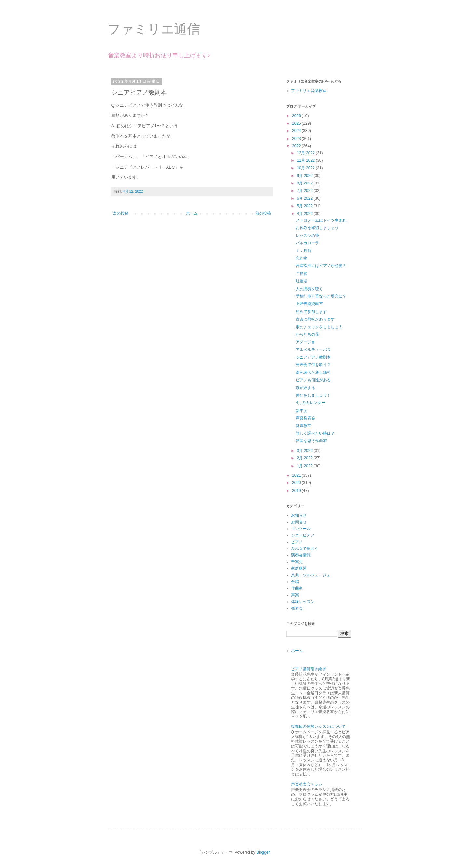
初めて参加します (311, 312)
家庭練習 (299, 568)
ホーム (192, 213)
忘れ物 (301, 258)
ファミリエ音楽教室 (309, 91)
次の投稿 (121, 213)
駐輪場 (301, 281)
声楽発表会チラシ (307, 784)
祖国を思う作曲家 (311, 441)
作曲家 (297, 588)
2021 (297, 475)
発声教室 (303, 426)
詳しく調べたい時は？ (315, 433)
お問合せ (299, 522)
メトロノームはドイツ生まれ (321, 220)
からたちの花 (307, 334)
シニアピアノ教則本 (313, 357)
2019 (297, 491)
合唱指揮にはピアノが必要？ (321, 266)
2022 (297, 146)
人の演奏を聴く (309, 289)
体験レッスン (303, 602)
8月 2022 (305, 183)
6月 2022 (305, 198)
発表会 (297, 608)
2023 (297, 139)
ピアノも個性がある (313, 380)
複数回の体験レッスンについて (318, 726)
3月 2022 (305, 451)
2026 (297, 116)
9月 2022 (305, 176)
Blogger (263, 852)
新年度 (301, 411)
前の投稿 (263, 213)
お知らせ (299, 515)
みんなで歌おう (305, 549)
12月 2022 (306, 153)
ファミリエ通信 (154, 29)
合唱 (295, 582)
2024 (297, 131)
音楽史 (297, 562)
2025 (297, 123)
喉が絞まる (305, 388)
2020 (297, 483)
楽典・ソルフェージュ (311, 575)
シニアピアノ (303, 535)
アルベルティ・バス (313, 350)
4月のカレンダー (310, 403)
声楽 (295, 595)
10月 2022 (306, 168)
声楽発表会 (305, 418)
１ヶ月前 (303, 251)
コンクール (301, 529)
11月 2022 (306, 160)
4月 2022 (305, 214)
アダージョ (305, 342)
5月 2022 (305, 206)
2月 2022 (305, 458)
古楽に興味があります (315, 319)
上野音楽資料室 (309, 304)
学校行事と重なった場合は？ (321, 296)
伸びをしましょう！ (313, 395)
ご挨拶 (301, 274)
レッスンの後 (307, 236)
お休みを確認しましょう (317, 228)
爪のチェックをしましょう (319, 327)
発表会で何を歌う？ (313, 365)
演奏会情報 (301, 555)
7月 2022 (305, 191)
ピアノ (297, 542)
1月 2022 (305, 466)
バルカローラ (307, 243)
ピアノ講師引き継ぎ (309, 669)
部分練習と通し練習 (313, 373)
